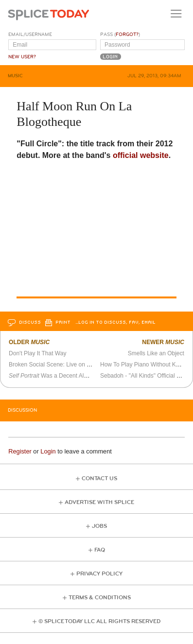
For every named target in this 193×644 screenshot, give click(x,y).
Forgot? (127, 35)
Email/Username (30, 35)
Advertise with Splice (99, 502)
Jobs (99, 526)
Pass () (120, 35)
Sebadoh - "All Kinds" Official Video (146, 376)
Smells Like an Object (156, 353)
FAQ (100, 550)
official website (141, 155)
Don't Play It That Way (37, 353)
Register (20, 451)
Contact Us (99, 479)
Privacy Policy (99, 574)
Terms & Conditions (100, 598)
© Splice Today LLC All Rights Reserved (99, 621)
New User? (22, 57)
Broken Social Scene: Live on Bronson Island (67, 365)
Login (48, 451)
